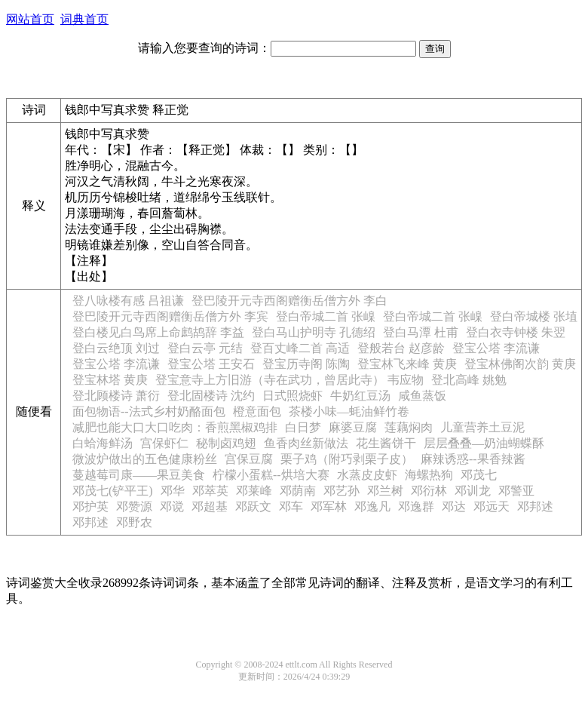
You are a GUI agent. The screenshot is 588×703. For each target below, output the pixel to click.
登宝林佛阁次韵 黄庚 (520, 364)
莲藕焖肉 (409, 427)
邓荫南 (298, 491)
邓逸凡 (372, 507)
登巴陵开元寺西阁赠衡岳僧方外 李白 (289, 301)
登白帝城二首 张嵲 (326, 316)
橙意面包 (257, 411)
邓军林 (329, 507)
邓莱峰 (254, 491)
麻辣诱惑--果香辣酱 (473, 459)
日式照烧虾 (292, 396)
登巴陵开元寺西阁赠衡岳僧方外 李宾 (170, 316)
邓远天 (492, 507)
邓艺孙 (341, 491)
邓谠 (172, 507)
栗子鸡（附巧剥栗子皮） (347, 459)
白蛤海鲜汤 (103, 443)
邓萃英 (210, 491)
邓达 (454, 507)
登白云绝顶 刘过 (116, 348)
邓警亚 (516, 491)
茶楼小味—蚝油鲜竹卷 (349, 411)
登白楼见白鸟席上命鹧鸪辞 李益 (158, 332)
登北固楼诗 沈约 (211, 396)
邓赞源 (134, 507)
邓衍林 (429, 491)
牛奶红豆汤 (360, 396)
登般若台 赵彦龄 (401, 348)
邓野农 (134, 522)
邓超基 (210, 507)
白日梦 (303, 427)
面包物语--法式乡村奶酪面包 (149, 411)
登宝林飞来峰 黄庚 (407, 364)
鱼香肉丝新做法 (306, 443)
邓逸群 (416, 507)
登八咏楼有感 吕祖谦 (128, 301)
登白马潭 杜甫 (421, 332)
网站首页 (30, 19)
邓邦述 (535, 507)
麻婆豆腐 (353, 427)
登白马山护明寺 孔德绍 (314, 332)
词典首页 (84, 19)
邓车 (291, 507)
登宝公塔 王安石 (211, 364)
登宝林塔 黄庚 (110, 380)
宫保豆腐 (249, 459)
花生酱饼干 (386, 443)
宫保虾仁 (164, 443)
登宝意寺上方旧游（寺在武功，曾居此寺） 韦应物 (289, 380)
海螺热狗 (429, 475)
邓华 (173, 491)
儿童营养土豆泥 (482, 427)
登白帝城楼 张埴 (534, 316)
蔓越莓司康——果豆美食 (139, 475)
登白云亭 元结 (205, 348)
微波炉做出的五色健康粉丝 (145, 459)
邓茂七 (479, 475)
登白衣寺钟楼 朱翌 (516, 332)
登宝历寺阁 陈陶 (306, 364)
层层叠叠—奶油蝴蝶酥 (484, 443)
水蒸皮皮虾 (367, 475)
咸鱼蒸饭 (422, 396)
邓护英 (90, 507)
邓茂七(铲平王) (113, 491)
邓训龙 (473, 491)
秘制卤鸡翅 (226, 443)
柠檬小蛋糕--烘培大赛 (271, 475)
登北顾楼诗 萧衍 (116, 396)
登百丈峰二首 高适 (300, 348)
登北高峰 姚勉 (469, 380)
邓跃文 (253, 507)
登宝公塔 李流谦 (496, 348)
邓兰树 (385, 491)
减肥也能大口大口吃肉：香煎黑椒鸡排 (175, 427)
